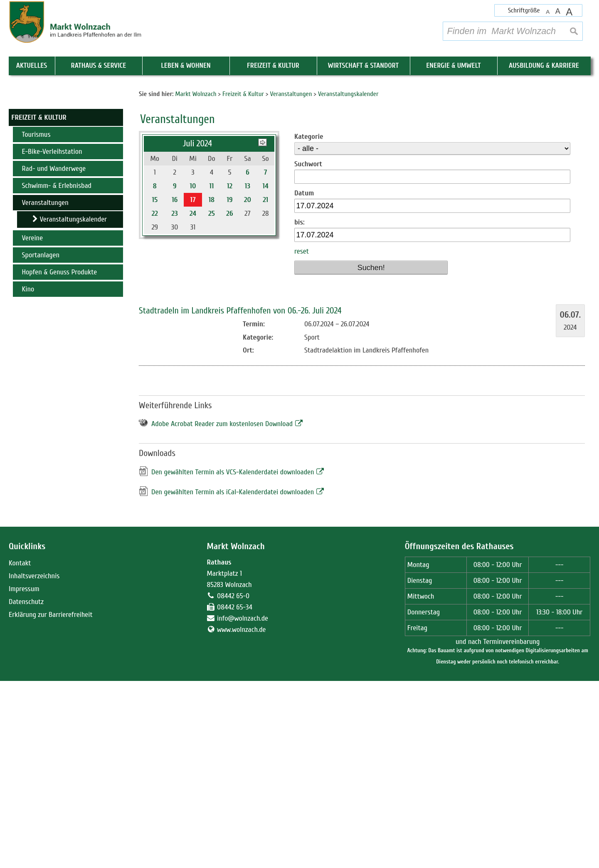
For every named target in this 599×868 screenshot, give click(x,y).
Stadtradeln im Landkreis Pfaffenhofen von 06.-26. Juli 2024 (240, 498)
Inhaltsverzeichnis (34, 763)
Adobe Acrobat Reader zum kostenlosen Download (222, 611)
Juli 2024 (198, 331)
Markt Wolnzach (235, 734)
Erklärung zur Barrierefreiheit (51, 802)
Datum (304, 380)
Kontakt (20, 750)
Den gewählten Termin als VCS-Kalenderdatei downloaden (233, 659)
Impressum (24, 776)
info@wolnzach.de (243, 805)
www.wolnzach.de (242, 817)
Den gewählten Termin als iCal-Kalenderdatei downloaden (233, 679)
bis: (299, 409)
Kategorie (309, 324)
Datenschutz (26, 789)
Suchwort (308, 351)
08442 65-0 (233, 783)
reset (302, 439)
